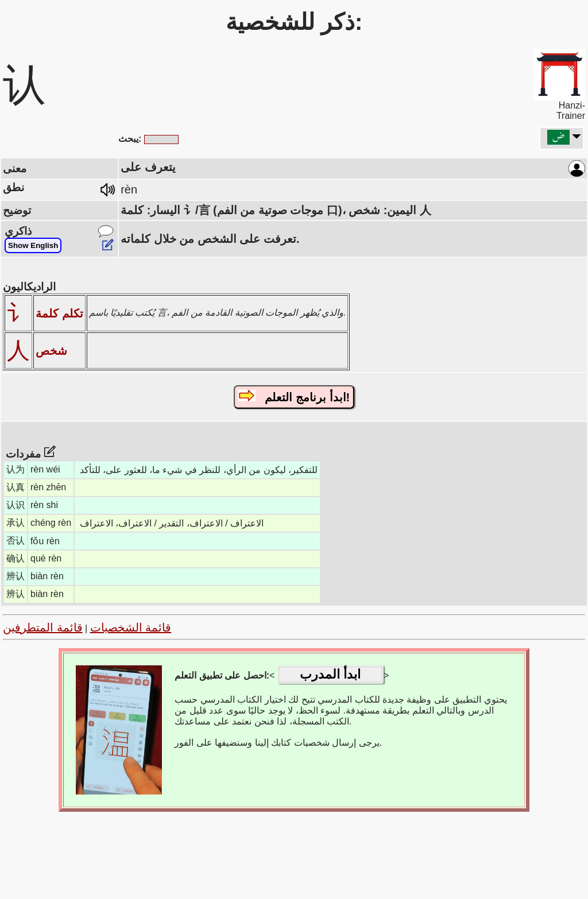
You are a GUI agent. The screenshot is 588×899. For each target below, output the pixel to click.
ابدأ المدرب (330, 674)
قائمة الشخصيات (131, 627)
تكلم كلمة (59, 313)
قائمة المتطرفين (43, 627)
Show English (33, 245)
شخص (51, 351)
